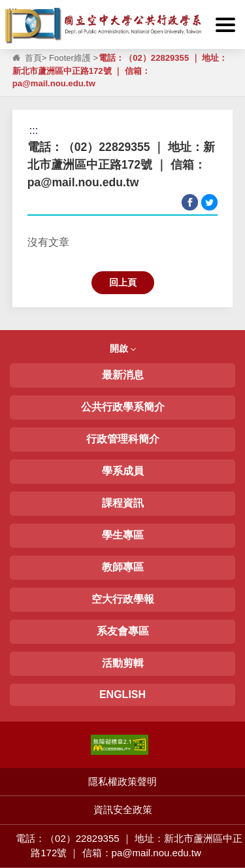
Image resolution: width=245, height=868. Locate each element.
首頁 (33, 58)
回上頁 (123, 282)
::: (13, 11)
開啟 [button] (123, 348)
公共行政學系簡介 (123, 407)
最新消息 (123, 375)
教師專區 (123, 567)
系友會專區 (123, 631)
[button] (225, 25)
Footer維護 (70, 58)
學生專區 (123, 535)
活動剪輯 (123, 663)
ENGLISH (122, 694)
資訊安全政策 (123, 810)
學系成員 (123, 471)
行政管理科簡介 (123, 439)
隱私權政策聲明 (122, 781)
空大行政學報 (123, 599)
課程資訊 (123, 503)
